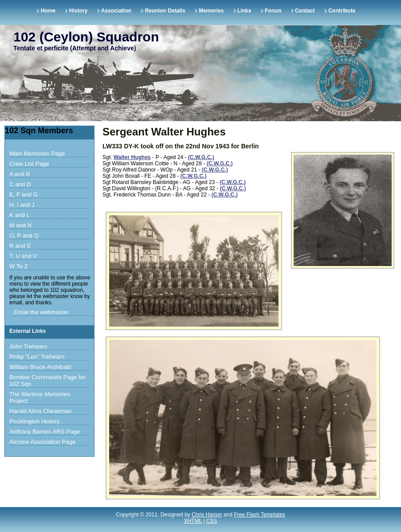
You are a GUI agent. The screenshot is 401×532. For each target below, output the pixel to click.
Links (244, 11)
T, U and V (23, 256)
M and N (20, 225)
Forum (273, 11)
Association (116, 11)
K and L (19, 215)
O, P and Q (24, 235)
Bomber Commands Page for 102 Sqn (47, 381)
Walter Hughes (132, 157)
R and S (20, 246)
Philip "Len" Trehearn (37, 357)
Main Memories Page (37, 153)
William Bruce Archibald (40, 367)
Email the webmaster (41, 312)
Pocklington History (35, 421)
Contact (305, 11)
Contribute (342, 11)
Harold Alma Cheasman (40, 411)
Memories (211, 11)
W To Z (19, 266)
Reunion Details (165, 11)
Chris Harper (207, 515)
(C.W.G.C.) (201, 157)
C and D (20, 184)
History (78, 11)
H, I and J (22, 205)
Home (48, 11)
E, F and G (24, 194)
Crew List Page (29, 164)
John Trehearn (28, 346)
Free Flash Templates (260, 515)
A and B (20, 174)
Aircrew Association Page (43, 442)
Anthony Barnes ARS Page (45, 432)
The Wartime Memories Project (40, 397)
